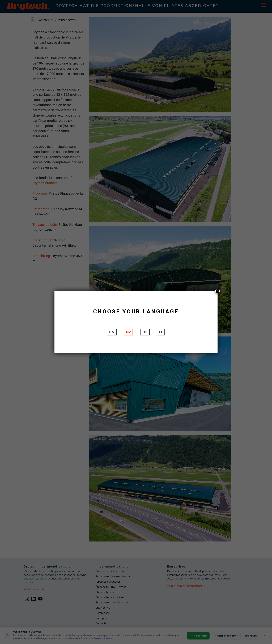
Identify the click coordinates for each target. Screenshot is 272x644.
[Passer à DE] (145, 332)
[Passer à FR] (128, 332)
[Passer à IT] (161, 332)
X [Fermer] (218, 291)
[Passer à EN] (112, 332)
